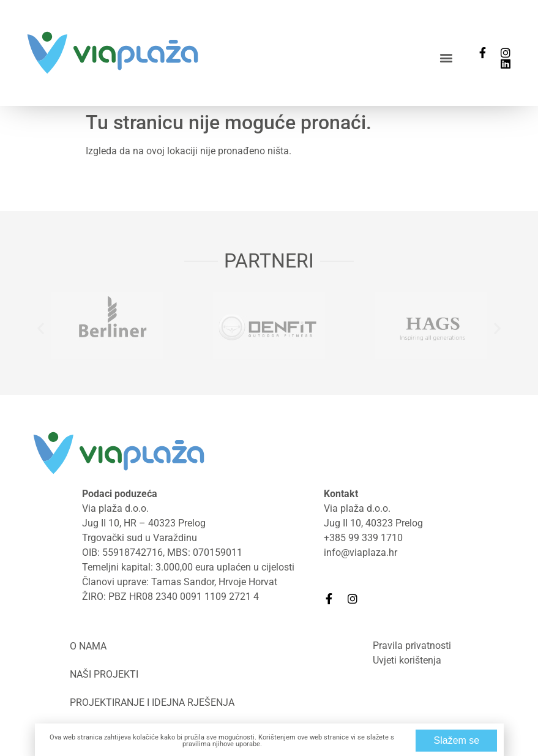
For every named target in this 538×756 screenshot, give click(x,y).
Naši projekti (104, 674)
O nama (88, 646)
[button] (446, 57)
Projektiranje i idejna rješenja (152, 702)
